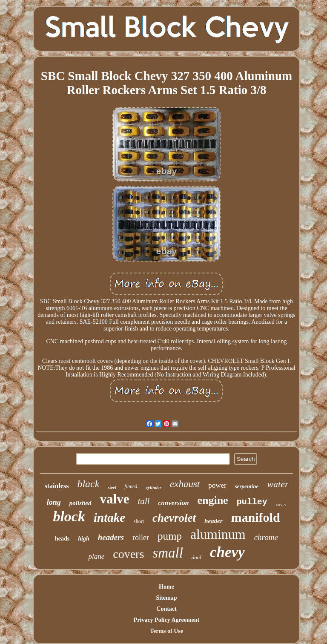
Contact (166, 609)
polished (80, 503)
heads (62, 539)
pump (170, 536)
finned (131, 486)
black (88, 484)
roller (141, 538)
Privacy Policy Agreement (166, 620)
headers (111, 537)
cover (281, 504)
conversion (173, 503)
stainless (57, 486)
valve (115, 499)
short (139, 521)
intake (109, 517)
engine (212, 500)
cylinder (153, 487)
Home (166, 587)
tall (143, 501)
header (214, 521)
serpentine (247, 486)
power (217, 485)
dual (196, 557)
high (83, 539)
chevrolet (174, 518)
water (278, 484)
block (69, 516)
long (54, 502)
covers (128, 554)
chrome (266, 537)
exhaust (185, 484)
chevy (227, 552)
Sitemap (166, 598)
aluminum (218, 534)
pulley (252, 502)
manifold (256, 517)
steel (112, 487)
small (168, 553)
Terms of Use (166, 631)
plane (96, 556)
